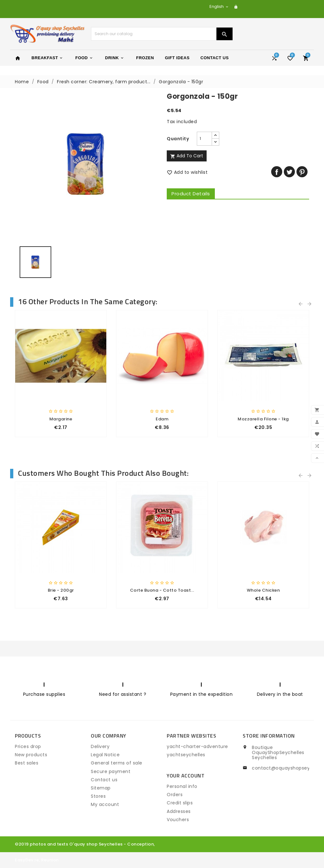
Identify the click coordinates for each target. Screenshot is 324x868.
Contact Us (215, 58)
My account (105, 804)
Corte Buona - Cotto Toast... (162, 590)
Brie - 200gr (61, 590)
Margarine (61, 419)
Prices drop (28, 746)
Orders (175, 795)
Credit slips (180, 803)
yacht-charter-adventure (197, 746)
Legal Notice (105, 755)
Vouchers (178, 820)
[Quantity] (204, 139)
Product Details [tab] (191, 194)
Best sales (27, 763)
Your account (186, 776)
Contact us (104, 780)
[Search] (154, 34)
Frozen (145, 58)
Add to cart (187, 156)
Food (84, 58)
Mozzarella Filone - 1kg (263, 419)
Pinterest (302, 172)
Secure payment (111, 771)
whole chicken (263, 590)
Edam (162, 419)
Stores (98, 796)
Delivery (100, 746)
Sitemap (101, 788)
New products (31, 755)
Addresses (179, 811)
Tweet (289, 172)
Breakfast (48, 58)
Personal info (182, 786)
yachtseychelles (186, 755)
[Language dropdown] (219, 6)
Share (277, 172)
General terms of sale (117, 763)
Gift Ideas (177, 58)
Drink (115, 58)
